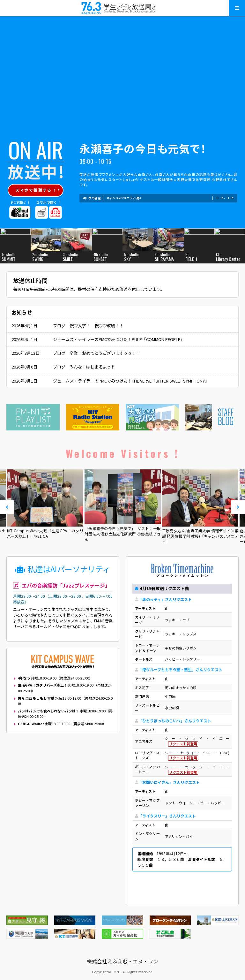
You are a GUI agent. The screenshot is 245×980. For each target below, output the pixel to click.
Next (238, 507)
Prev (7, 507)
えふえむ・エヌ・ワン (122, 8)
